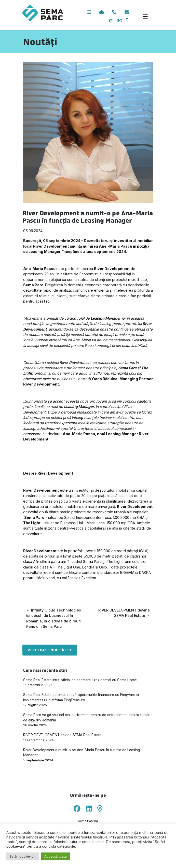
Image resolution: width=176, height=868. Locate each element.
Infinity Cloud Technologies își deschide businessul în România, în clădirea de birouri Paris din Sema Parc (54, 618)
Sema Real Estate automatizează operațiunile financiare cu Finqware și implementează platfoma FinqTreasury (81, 697)
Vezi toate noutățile (50, 650)
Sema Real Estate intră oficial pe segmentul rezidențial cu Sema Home (80, 680)
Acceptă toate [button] (56, 856)
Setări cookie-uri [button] (23, 856)
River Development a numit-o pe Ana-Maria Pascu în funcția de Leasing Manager (82, 752)
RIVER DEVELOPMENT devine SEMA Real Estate (124, 613)
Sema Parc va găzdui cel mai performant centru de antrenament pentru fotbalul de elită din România (88, 717)
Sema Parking (88, 821)
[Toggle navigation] (145, 17)
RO (120, 21)
